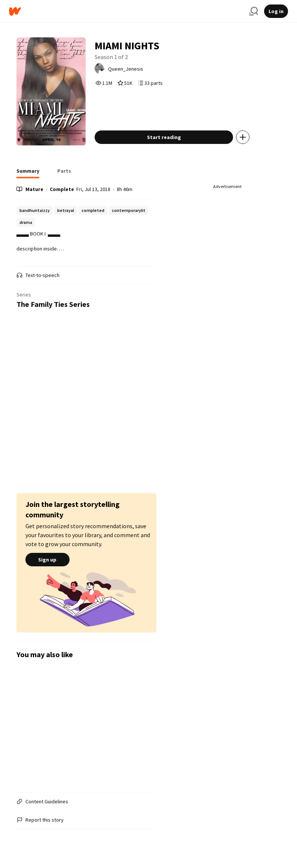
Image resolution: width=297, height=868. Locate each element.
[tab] (28, 173)
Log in (276, 11)
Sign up (48, 560)
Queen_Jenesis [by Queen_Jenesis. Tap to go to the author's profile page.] (126, 69)
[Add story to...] (243, 137)
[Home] (126, 11)
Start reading (164, 137)
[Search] (254, 11)
